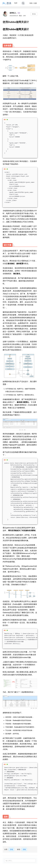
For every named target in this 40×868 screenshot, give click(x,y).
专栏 (16, 3)
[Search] (23, 3)
